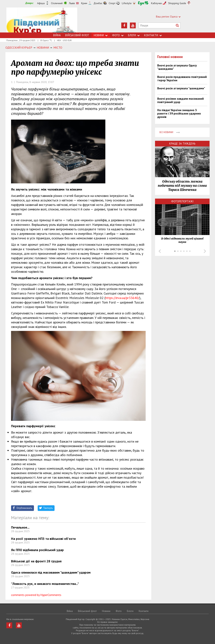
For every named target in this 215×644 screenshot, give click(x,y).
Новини (101, 35)
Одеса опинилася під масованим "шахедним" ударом (51, 572)
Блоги (134, 35)
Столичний (57, 3)
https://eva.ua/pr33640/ (122, 298)
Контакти (153, 35)
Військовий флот (77, 35)
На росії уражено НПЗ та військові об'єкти (43, 539)
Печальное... (20, 527)
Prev (160, 251)
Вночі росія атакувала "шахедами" (181, 88)
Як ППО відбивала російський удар (37, 550)
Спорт (112, 3)
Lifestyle (127, 3)
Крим (84, 3)
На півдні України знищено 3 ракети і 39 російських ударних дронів (179, 113)
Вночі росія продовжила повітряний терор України (182, 78)
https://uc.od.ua (42, 20)
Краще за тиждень (182, 143)
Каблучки (156, 3)
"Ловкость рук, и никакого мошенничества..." (45, 584)
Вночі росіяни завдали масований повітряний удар (181, 100)
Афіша (41, 3)
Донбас (98, 3)
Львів (72, 3)
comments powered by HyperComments (36, 595)
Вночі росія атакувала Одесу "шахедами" (177, 67)
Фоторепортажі (182, 201)
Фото (118, 35)
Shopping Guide (177, 3)
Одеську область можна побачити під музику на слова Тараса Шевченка (182, 186)
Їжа (143, 3)
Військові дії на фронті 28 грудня (36, 561)
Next (205, 251)
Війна (57, 35)
